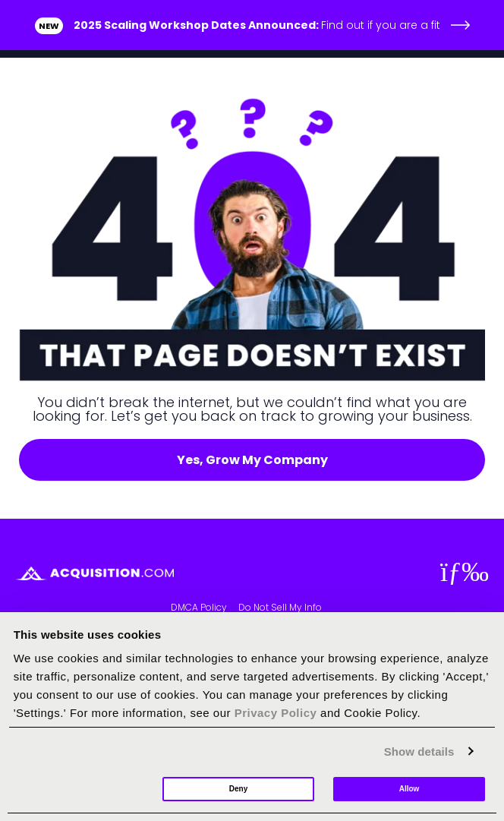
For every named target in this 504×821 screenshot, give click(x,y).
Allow (409, 789)
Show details (419, 752)
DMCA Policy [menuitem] (199, 607)
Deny (238, 789)
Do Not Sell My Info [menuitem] (280, 607)
